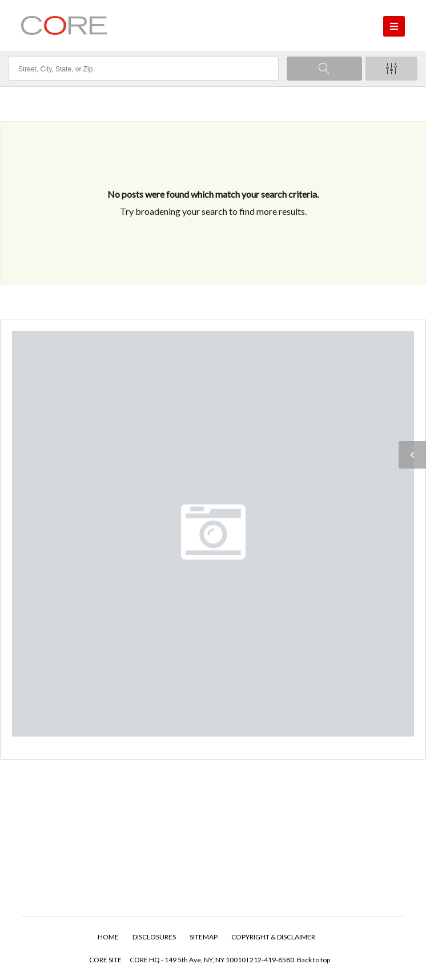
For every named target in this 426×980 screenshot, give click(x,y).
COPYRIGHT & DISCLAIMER (273, 937)
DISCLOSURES (154, 937)
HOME (108, 937)
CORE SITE (105, 960)
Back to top (314, 960)
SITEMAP (204, 937)
